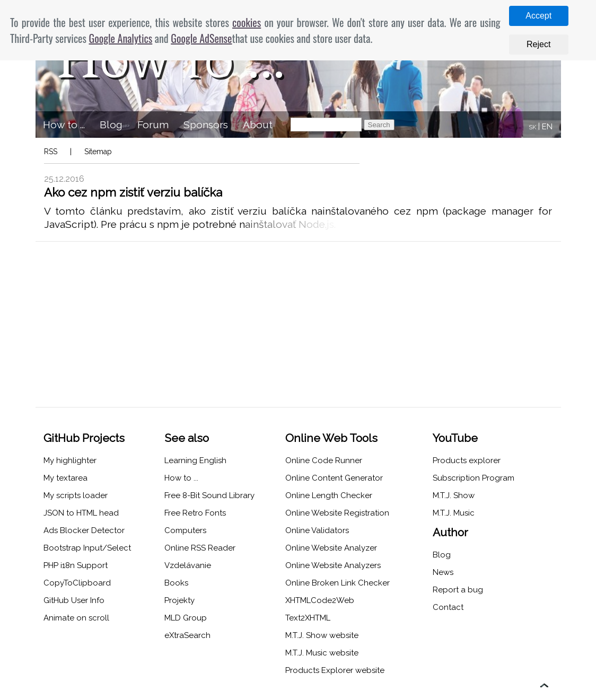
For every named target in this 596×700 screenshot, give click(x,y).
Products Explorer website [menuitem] (335, 670)
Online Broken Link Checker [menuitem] (338, 583)
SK (532, 127)
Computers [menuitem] (185, 530)
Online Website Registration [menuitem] (337, 513)
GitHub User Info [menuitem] (74, 600)
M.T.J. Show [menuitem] (454, 495)
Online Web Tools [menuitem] (331, 438)
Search (379, 125)
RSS (51, 152)
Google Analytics (120, 38)
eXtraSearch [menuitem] (187, 635)
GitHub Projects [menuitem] (84, 438)
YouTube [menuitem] (455, 438)
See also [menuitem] (187, 438)
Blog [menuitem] (111, 125)
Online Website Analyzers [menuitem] (333, 565)
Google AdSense (201, 38)
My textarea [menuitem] (65, 478)
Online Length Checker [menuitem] (329, 495)
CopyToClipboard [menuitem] (77, 583)
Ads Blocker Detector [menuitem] (84, 530)
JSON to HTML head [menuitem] (81, 513)
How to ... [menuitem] (64, 125)
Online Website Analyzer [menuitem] (331, 548)
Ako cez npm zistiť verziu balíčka (133, 192)
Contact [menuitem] (448, 607)
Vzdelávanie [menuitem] (188, 565)
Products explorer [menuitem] (467, 460)
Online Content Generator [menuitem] (334, 478)
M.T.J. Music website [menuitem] (322, 653)
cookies (247, 22)
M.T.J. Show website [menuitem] (322, 635)
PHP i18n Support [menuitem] (76, 565)
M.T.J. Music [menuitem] (454, 513)
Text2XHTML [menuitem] (308, 618)
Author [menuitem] (450, 532)
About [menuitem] (258, 125)
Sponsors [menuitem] (206, 125)
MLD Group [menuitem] (186, 618)
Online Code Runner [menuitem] (324, 460)
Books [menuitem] (176, 583)
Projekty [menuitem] (179, 600)
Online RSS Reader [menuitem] (200, 548)
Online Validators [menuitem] (317, 530)
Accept (538, 16)
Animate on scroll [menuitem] (76, 618)
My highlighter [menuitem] (70, 460)
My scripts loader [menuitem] (76, 495)
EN (547, 127)
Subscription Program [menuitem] (474, 478)
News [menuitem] (443, 572)
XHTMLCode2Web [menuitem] (320, 600)
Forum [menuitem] (153, 125)
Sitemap (98, 152)
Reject (538, 44)
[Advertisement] (298, 324)
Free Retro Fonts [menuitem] (195, 513)
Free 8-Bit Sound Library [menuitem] (209, 495)
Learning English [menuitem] (195, 460)
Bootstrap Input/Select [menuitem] (87, 548)
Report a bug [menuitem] (458, 590)
